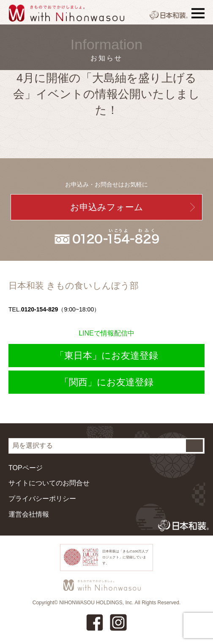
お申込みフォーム (107, 207)
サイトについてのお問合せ (49, 483)
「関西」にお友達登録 (106, 382)
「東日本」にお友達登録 (106, 356)
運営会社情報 (29, 514)
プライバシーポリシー (42, 499)
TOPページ (26, 468)
